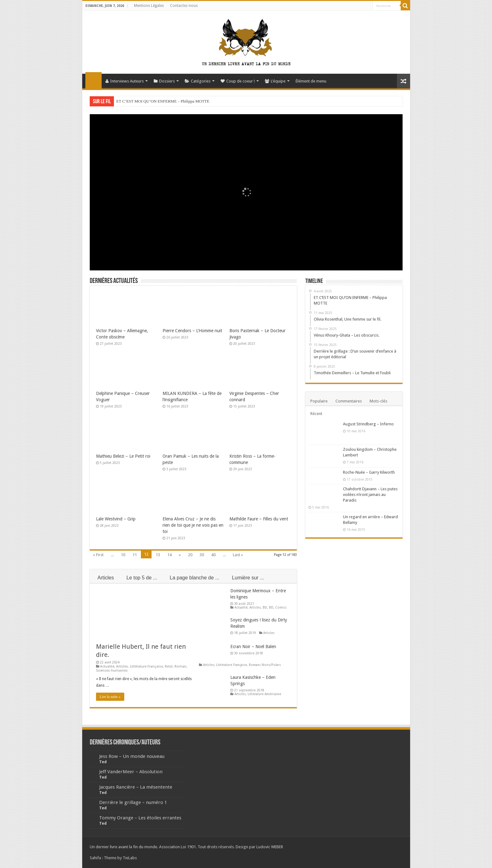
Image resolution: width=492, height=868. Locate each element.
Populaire (319, 401)
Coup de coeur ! (238, 81)
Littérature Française (146, 666)
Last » (238, 555)
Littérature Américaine (264, 694)
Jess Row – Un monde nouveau (132, 756)
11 (135, 555)
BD (265, 607)
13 (158, 555)
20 (190, 555)
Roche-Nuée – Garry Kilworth (369, 472)
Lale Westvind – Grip (116, 519)
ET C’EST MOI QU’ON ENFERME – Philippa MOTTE (163, 101)
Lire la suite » (110, 697)
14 (169, 555)
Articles (106, 578)
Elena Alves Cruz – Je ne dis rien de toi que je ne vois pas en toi (193, 525)
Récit (169, 666)
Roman (180, 666)
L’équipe (275, 81)
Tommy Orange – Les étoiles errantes (140, 818)
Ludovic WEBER (270, 847)
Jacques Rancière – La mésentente (136, 787)
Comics (281, 607)
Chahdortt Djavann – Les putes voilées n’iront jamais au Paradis (370, 495)
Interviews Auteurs (125, 81)
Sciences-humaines (112, 671)
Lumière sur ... (248, 578)
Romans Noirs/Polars (265, 665)
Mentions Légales (149, 6)
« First (98, 555)
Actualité (107, 666)
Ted (103, 762)
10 (123, 555)
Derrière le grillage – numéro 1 (133, 802)
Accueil (94, 80)
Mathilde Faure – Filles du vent (259, 519)
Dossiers (164, 81)
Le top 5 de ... (142, 578)
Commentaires (349, 401)
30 (202, 555)
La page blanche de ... (195, 578)
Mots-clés (378, 401)
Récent (316, 414)
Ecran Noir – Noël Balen (253, 647)
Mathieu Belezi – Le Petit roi (123, 456)
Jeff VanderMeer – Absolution (131, 772)
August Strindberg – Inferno (368, 424)
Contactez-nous (184, 6)
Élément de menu (311, 81)
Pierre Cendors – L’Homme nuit (192, 331)
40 (213, 555)
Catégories (198, 81)
